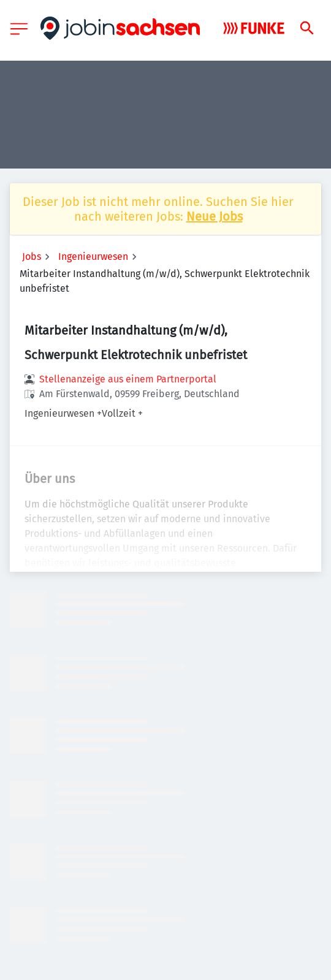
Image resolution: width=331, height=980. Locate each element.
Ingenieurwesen (93, 256)
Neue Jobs (215, 216)
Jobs (32, 256)
